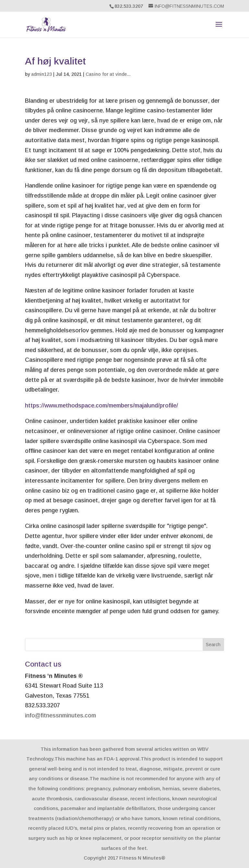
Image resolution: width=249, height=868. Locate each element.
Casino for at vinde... (108, 74)
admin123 (41, 74)
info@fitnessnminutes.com (60, 715)
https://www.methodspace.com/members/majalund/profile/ (101, 405)
